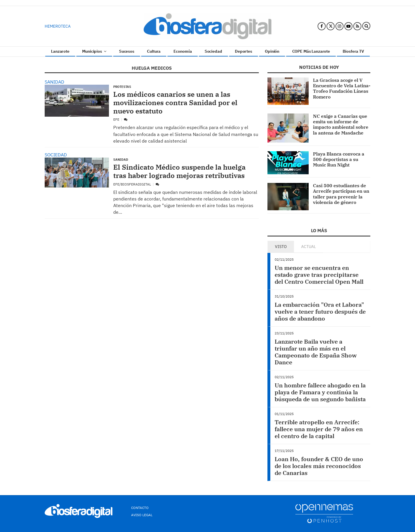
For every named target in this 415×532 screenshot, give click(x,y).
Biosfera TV (353, 51)
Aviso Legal (142, 515)
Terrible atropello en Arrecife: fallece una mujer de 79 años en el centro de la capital (319, 429)
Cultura (154, 51)
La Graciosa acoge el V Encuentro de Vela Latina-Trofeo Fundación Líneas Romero (342, 88)
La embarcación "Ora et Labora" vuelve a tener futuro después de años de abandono (320, 312)
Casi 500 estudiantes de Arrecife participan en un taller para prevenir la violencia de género (341, 194)
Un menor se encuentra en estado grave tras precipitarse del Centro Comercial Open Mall (319, 275)
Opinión (272, 51)
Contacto (140, 508)
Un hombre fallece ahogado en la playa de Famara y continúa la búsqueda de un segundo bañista (320, 392)
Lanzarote (60, 51)
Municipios (94, 51)
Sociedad (213, 51)
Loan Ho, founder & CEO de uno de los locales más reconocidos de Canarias (319, 466)
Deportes (244, 51)
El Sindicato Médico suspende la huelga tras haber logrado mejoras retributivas (179, 171)
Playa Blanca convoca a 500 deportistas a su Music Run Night (339, 159)
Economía (183, 51)
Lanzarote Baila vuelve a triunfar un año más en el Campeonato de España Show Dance (316, 352)
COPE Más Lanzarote (311, 51)
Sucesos (127, 51)
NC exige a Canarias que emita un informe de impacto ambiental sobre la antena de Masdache (341, 124)
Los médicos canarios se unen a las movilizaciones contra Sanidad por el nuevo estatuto (175, 103)
